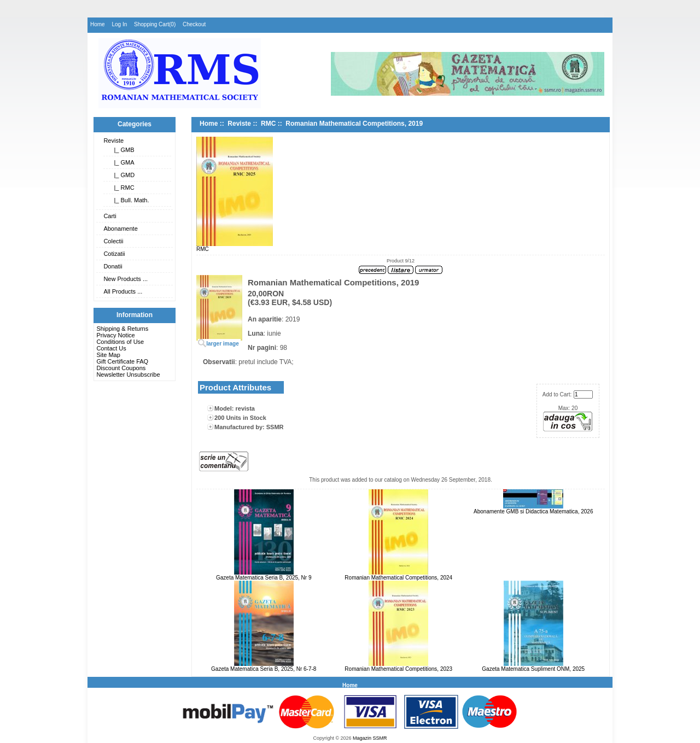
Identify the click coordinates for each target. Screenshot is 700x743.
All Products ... (123, 291)
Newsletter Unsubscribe (128, 375)
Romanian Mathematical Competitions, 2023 (398, 669)
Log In (119, 24)
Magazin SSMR (370, 738)
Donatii (113, 266)
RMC (268, 124)
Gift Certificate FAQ (122, 361)
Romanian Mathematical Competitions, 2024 (398, 578)
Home (98, 24)
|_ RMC (122, 188)
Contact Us (111, 348)
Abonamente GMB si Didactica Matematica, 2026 (533, 511)
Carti (110, 216)
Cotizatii (114, 254)
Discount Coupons (121, 368)
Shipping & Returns (122, 329)
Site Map (108, 355)
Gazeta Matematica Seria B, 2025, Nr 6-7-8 (264, 669)
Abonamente (120, 229)
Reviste (113, 141)
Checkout (194, 24)
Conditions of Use (120, 342)
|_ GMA (122, 162)
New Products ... (126, 279)
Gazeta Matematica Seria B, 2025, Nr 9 (264, 578)
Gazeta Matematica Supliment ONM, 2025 (533, 669)
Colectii (113, 241)
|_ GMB (122, 150)
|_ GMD (122, 175)
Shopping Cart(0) (155, 24)
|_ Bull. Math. (130, 200)
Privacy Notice (115, 335)
